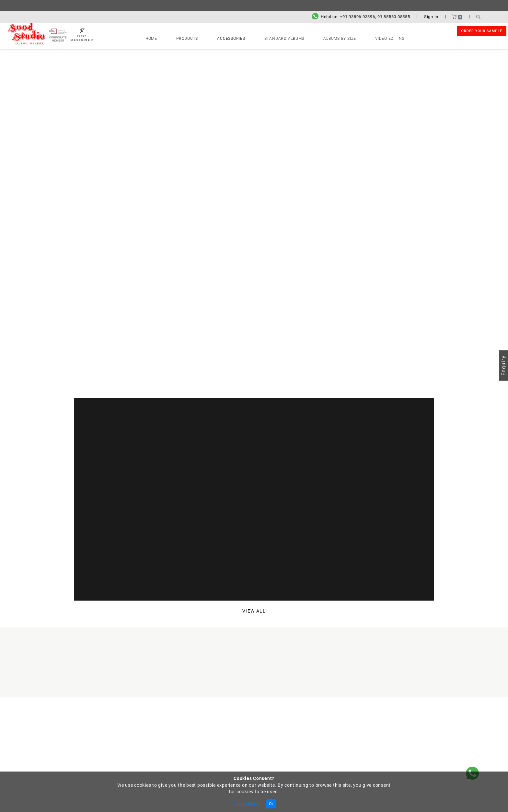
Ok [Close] (271, 804)
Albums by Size (318, 37)
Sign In (431, 17)
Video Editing (354, 37)
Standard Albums (277, 37)
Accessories (239, 37)
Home (188, 37)
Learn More (247, 804)
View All (254, 612)
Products (210, 37)
